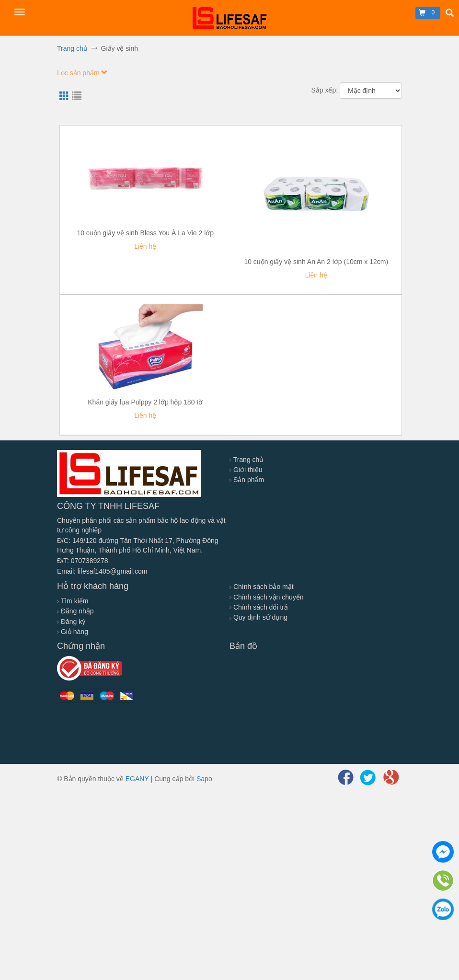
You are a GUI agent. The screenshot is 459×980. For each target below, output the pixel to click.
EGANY (137, 779)
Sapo (204, 779)
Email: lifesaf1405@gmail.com (102, 571)
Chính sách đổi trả (259, 607)
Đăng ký (71, 622)
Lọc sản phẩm (82, 73)
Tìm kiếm (73, 601)
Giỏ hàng (73, 632)
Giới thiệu (246, 470)
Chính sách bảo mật (262, 587)
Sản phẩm (247, 480)
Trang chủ (247, 460)
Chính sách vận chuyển (267, 597)
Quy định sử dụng (258, 617)
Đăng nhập (75, 611)
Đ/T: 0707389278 (83, 561)
